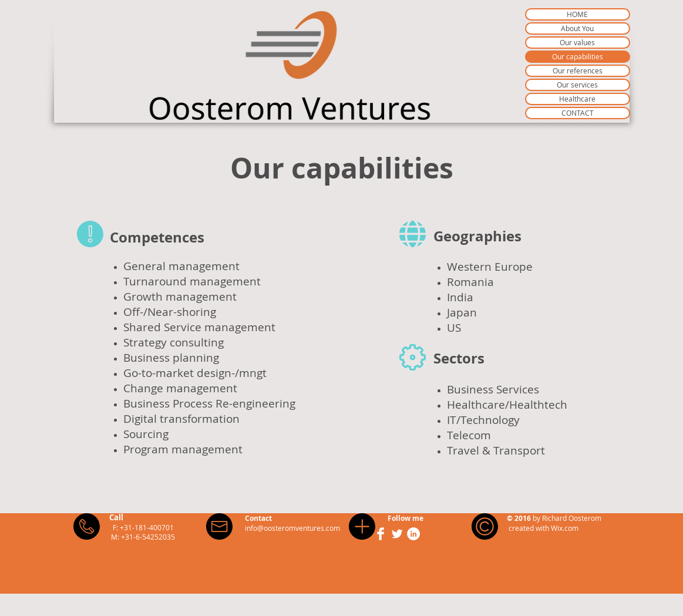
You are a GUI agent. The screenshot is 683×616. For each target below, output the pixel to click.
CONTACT (578, 113)
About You (577, 28)
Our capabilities (578, 56)
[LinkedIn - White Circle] (413, 534)
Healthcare (577, 99)
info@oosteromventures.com (292, 528)
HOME (577, 14)
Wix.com (565, 528)
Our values (577, 42)
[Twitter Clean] (397, 534)
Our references (578, 70)
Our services (577, 85)
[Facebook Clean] (381, 534)
